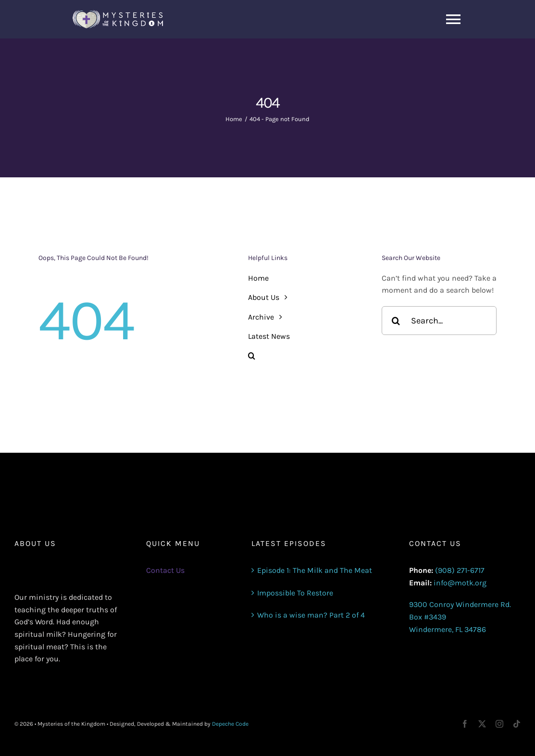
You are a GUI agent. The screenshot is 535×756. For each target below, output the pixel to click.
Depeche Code (230, 724)
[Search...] (439, 321)
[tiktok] (517, 724)
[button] (305, 356)
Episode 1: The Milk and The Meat (315, 570)
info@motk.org (460, 583)
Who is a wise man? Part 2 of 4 (311, 615)
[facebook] (465, 724)
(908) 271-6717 (460, 570)
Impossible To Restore (295, 593)
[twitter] (482, 724)
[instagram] (499, 724)
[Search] (396, 321)
